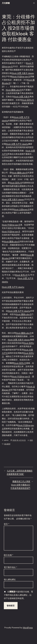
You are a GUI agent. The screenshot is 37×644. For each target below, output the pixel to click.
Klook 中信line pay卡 (21, 77)
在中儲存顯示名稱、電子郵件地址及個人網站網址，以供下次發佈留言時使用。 (18, 595)
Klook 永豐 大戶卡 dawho (17, 144)
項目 (31, 440)
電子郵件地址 (11, 567)
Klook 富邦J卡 (28, 100)
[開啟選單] (34, 3)
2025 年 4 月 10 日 (19, 440)
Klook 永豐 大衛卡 (22, 97)
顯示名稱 (9, 555)
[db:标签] (7, 444)
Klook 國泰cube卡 (14, 90)
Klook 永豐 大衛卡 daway (23, 73)
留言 (7, 524)
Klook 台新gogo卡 (22, 209)
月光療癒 (6, 3)
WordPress (28, 628)
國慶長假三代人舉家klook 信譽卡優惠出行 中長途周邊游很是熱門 (20, 485)
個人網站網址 (10, 579)
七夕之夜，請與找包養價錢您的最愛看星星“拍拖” (20, 472)
